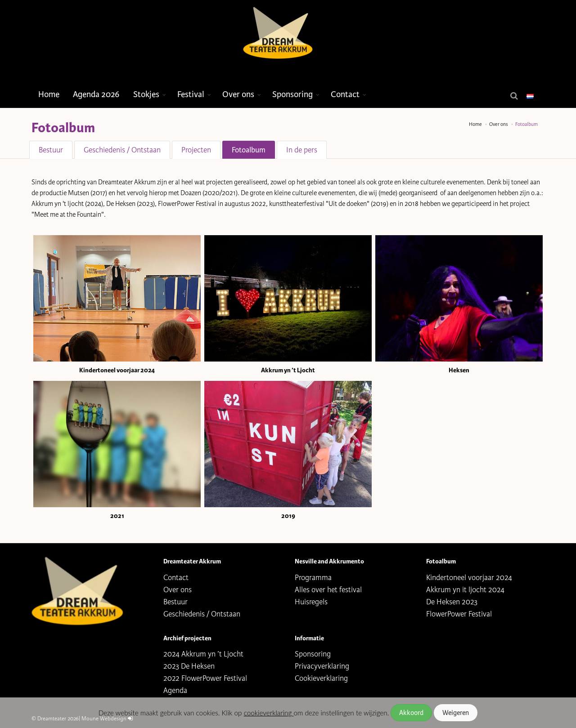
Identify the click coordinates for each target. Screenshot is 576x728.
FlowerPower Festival (459, 614)
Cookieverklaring (321, 678)
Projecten (196, 150)
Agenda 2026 (96, 94)
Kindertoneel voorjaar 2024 (469, 578)
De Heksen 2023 (452, 602)
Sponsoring (292, 94)
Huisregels (311, 602)
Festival (191, 94)
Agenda (175, 690)
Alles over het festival (328, 590)
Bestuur (51, 150)
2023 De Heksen (189, 666)
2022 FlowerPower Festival (205, 678)
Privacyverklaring (322, 666)
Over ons (238, 94)
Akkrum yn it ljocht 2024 (465, 590)
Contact (345, 94)
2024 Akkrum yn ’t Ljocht (203, 654)
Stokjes (146, 94)
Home (49, 94)
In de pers (302, 150)
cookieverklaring (269, 713)
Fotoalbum (249, 150)
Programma (313, 578)
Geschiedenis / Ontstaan (122, 150)
